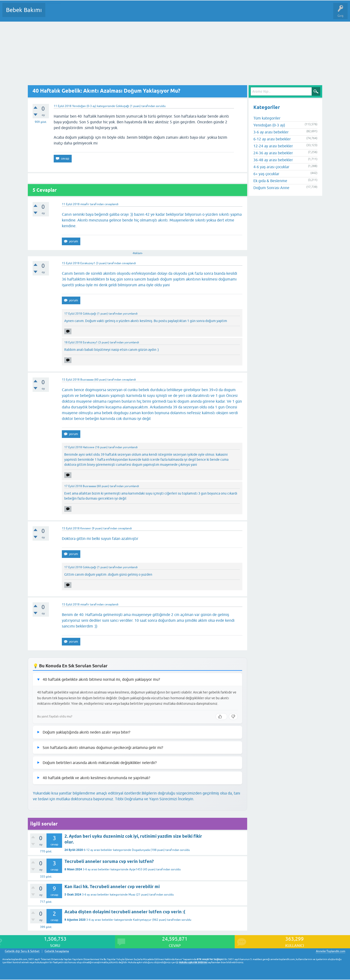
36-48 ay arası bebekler (273, 160)
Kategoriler (98, 13)
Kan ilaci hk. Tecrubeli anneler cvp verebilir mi (112, 887)
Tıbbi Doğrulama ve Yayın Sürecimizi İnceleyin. (155, 799)
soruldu (161, 106)
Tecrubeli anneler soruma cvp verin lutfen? (109, 861)
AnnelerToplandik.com (331, 951)
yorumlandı (130, 314)
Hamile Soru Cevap (201, 13)
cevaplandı (111, 204)
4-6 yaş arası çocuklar (271, 167)
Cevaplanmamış (75, 13)
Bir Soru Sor (138, 13)
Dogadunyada (141, 850)
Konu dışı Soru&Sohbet (167, 13)
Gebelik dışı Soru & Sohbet (22, 951)
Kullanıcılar (118, 13)
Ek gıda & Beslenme (270, 181)
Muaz (132, 895)
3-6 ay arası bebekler (96, 869)
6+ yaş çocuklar (266, 174)
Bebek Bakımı (24, 10)
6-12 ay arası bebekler (98, 850)
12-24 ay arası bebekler (273, 146)
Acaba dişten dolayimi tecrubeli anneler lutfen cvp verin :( (125, 912)
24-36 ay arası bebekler (273, 153)
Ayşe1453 (136, 869)
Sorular (54, 13)
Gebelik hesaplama (57, 951)
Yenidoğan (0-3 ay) (84, 106)
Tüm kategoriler (267, 118)
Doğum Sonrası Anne (271, 188)
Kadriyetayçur (142, 920)
